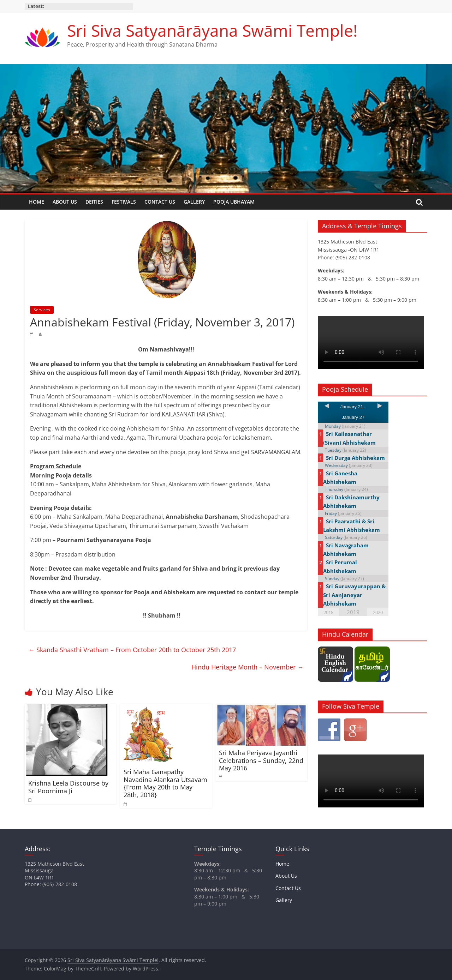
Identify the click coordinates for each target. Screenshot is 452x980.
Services (42, 310)
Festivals (124, 202)
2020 (378, 612)
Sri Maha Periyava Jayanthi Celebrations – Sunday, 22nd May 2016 (261, 760)
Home (37, 202)
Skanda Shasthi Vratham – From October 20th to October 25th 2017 (132, 650)
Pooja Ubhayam (234, 202)
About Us (65, 202)
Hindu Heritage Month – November (248, 667)
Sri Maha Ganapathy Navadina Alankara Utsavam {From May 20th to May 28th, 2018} (165, 783)
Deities (94, 202)
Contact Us (160, 202)
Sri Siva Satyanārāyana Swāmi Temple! (212, 30)
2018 (328, 612)
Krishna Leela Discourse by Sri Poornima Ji (68, 787)
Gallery (194, 202)
